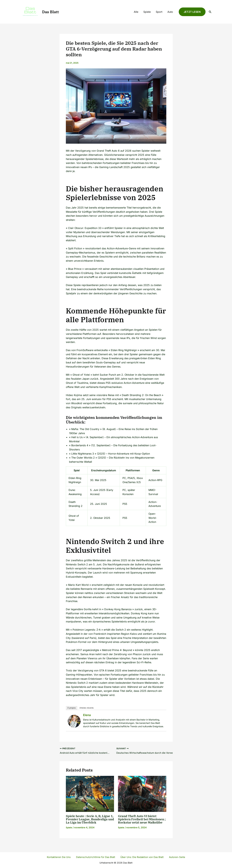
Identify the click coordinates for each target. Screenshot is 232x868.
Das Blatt (50, 12)
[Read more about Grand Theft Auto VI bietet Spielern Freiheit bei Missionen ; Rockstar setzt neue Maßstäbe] (142, 794)
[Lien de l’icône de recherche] (210, 12)
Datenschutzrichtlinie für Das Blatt (96, 857)
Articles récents (87, 708)
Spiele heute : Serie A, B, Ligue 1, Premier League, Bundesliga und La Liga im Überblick (90, 820)
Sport (159, 12)
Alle (136, 12)
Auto (170, 12)
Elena (87, 715)
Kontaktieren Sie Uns (61, 857)
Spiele (147, 12)
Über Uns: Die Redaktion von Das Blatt (142, 857)
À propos (72, 708)
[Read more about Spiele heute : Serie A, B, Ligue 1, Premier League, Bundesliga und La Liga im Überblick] (90, 794)
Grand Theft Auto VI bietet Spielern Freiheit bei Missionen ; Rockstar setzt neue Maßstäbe (138, 821)
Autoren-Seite (176, 857)
